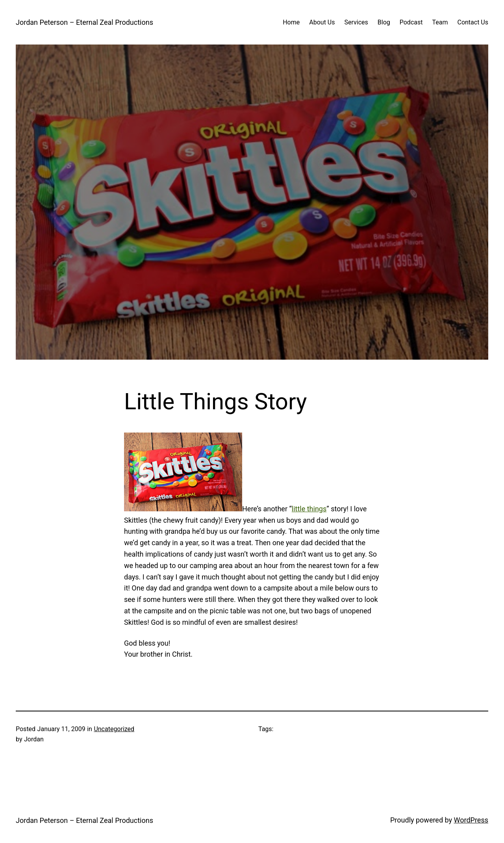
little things (309, 509)
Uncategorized (114, 729)
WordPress (471, 820)
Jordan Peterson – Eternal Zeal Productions (84, 22)
